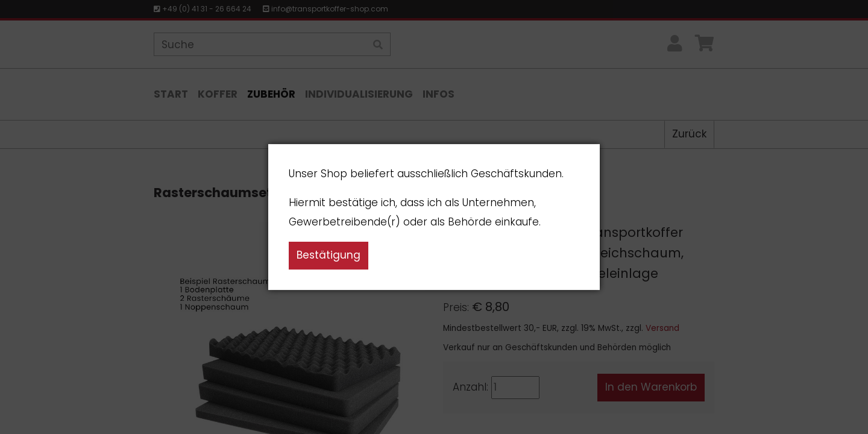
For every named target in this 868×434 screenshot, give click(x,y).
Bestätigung (329, 255)
